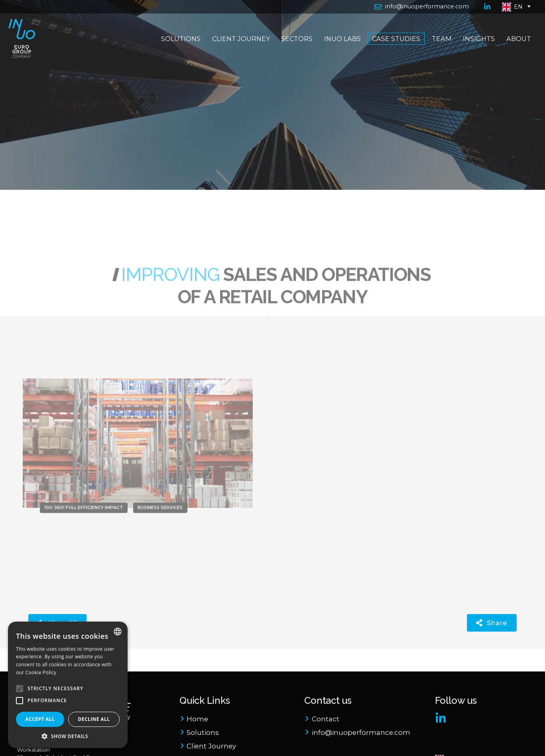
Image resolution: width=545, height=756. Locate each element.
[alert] (68, 685)
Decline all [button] (94, 719)
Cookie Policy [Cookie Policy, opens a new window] (41, 672)
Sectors (294, 51)
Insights (476, 51)
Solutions (178, 51)
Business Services (160, 483)
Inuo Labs (339, 51)
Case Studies (393, 51)
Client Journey (238, 51)
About (515, 51)
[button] (68, 736)
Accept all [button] (40, 719)
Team (439, 51)
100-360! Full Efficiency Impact (84, 483)
